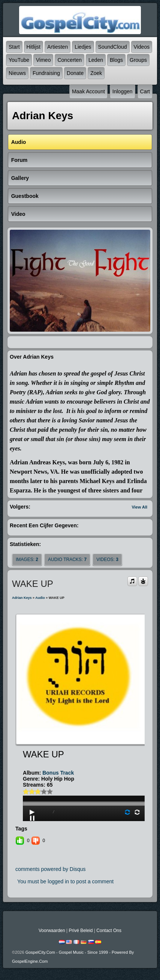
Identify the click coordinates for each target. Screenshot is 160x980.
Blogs (116, 60)
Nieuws (17, 73)
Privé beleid (81, 931)
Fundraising (46, 73)
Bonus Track (58, 773)
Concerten (70, 60)
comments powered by (51, 869)
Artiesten (58, 47)
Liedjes (83, 47)
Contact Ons (109, 931)
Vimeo (43, 60)
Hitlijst (34, 47)
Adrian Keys (22, 598)
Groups (138, 60)
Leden (96, 60)
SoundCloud (113, 47)
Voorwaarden (52, 931)
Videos (142, 47)
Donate (75, 73)
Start (14, 47)
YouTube (19, 60)
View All (139, 507)
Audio (40, 598)
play (84, 783)
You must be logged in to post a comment (65, 881)
